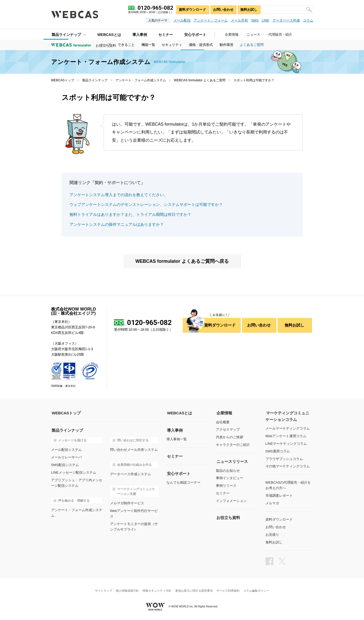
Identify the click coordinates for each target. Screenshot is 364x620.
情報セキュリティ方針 (157, 590)
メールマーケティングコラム (288, 428)
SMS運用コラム (278, 451)
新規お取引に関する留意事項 (194, 590)
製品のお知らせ (228, 470)
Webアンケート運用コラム (286, 436)
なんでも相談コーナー (183, 482)
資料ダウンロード (190, 9)
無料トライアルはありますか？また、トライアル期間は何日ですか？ (130, 214)
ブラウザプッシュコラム (284, 458)
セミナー (223, 493)
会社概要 (223, 422)
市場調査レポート (279, 495)
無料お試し (249, 9)
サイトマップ (102, 590)
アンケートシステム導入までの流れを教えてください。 (119, 195)
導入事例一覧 (177, 439)
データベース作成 (286, 20)
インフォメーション (231, 500)
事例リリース (226, 485)
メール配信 (182, 20)
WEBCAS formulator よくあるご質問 (200, 80)
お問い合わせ (222, 9)
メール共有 (239, 20)
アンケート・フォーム (211, 20)
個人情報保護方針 (127, 590)
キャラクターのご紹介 (233, 444)
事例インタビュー (230, 478)
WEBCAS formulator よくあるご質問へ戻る (182, 261)
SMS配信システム (65, 464)
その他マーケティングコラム (288, 466)
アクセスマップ (228, 429)
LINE (266, 20)
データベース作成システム (131, 474)
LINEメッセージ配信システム (74, 472)
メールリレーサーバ (66, 457)
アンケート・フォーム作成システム (141, 80)
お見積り (272, 534)
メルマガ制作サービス (127, 503)
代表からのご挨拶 (230, 437)
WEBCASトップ (63, 80)
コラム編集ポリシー (258, 590)
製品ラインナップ (66, 34)
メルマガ (272, 503)
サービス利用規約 (229, 590)
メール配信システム (66, 449)
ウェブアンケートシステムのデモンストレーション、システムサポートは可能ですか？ (146, 204)
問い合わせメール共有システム (134, 449)
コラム (308, 20)
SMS (255, 20)
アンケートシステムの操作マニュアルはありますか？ (117, 224)
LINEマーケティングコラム (286, 443)
